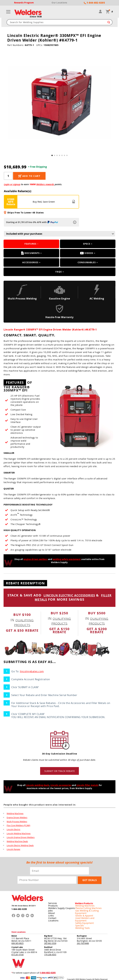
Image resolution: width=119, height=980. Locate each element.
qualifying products (24, 623)
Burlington (82, 930)
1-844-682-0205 (18, 909)
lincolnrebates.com (32, 672)
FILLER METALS (41, 600)
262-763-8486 (83, 937)
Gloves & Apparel (83, 912)
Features (30, 244)
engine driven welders (36, 560)
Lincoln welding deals (38, 786)
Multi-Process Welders (17, 822)
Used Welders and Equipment (88, 915)
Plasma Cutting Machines (86, 907)
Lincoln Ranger (13, 850)
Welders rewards (45, 185)
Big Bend (48, 930)
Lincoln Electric (13, 830)
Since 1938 (36, 17)
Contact (52, 917)
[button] (52, 156)
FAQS (59, 272)
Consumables (87, 263)
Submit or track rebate (59, 771)
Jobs (50, 910)
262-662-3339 (50, 937)
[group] (60, 103)
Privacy (76, 975)
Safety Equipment (83, 917)
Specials (79, 920)
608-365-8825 (18, 937)
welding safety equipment (67, 560)
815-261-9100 (18, 948)
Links (51, 914)
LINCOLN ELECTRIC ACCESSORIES (75, 596)
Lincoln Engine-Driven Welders (21, 838)
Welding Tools (81, 922)
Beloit (14, 930)
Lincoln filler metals (87, 786)
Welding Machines (15, 814)
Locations (53, 919)
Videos (87, 253)
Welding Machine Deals (17, 842)
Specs (87, 244)
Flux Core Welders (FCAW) (18, 826)
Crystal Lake (17, 941)
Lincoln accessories (61, 786)
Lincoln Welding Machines (19, 834)
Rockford (48, 941)
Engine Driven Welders (17, 818)
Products (52, 905)
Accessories (30, 263)
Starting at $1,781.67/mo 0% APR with (32, 222)
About (51, 912)
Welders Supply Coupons (61, 907)
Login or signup (12, 185)
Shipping (82, 975)
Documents (30, 254)
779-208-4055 (50, 948)
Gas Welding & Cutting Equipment (90, 910)
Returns (70, 975)
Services (52, 902)
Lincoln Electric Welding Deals (20, 846)
